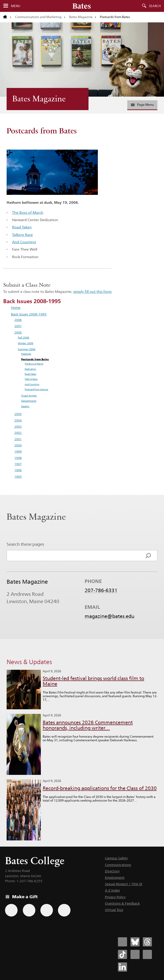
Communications (118, 865)
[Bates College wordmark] (82, 6)
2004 (18, 420)
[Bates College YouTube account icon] (147, 954)
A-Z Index (112, 890)
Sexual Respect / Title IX (124, 884)
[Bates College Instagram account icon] (135, 954)
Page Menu (142, 105)
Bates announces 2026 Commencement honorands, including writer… (88, 725)
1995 (18, 477)
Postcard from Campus (36, 389)
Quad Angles (29, 396)
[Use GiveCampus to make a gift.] (64, 910)
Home (16, 308)
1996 (18, 470)
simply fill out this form (92, 292)
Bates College (35, 861)
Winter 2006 (26, 343)
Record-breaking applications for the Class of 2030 (100, 788)
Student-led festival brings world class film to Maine (93, 681)
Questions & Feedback (122, 903)
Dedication (30, 369)
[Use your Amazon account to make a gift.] (29, 910)
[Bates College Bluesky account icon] (135, 942)
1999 (18, 452)
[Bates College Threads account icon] (147, 942)
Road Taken (22, 227)
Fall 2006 (23, 338)
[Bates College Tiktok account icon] (122, 954)
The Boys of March (28, 213)
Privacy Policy (115, 897)
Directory (112, 871)
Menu (16, 6)
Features (26, 354)
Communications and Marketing (38, 17)
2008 (18, 320)
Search (155, 6)
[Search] (148, 556)
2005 (18, 414)
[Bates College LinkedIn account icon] (122, 967)
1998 (18, 458)
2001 (18, 439)
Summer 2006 (27, 349)
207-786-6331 (101, 590)
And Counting (24, 242)
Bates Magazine (81, 17)
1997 (18, 464)
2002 (18, 433)
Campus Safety (116, 858)
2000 (18, 445)
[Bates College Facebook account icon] (122, 942)
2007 (18, 326)
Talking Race (22, 235)
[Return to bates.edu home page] (7, 17)
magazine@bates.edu (109, 616)
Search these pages (25, 544)
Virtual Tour (114, 910)
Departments (29, 401)
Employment (115, 878)
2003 (18, 427)
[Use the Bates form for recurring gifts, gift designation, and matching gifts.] (11, 910)
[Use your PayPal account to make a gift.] (47, 910)
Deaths (25, 406)
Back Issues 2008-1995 (29, 314)
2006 (18, 332)
